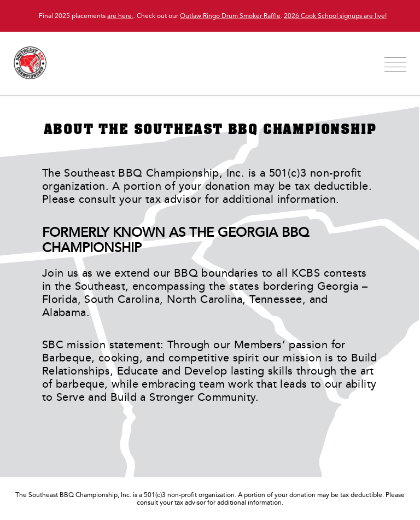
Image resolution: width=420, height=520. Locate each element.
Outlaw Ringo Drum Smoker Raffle (230, 16)
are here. (120, 16)
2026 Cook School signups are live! (335, 16)
